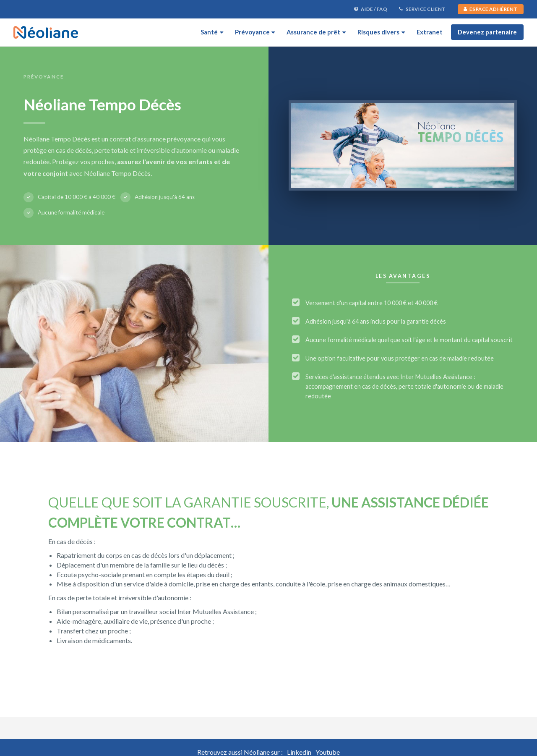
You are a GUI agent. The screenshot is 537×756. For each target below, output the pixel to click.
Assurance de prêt (316, 32)
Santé (212, 32)
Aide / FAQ (371, 9)
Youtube (328, 752)
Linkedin (299, 752)
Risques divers (381, 32)
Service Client (422, 9)
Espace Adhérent (491, 9)
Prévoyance (255, 32)
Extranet (430, 32)
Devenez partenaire (487, 32)
